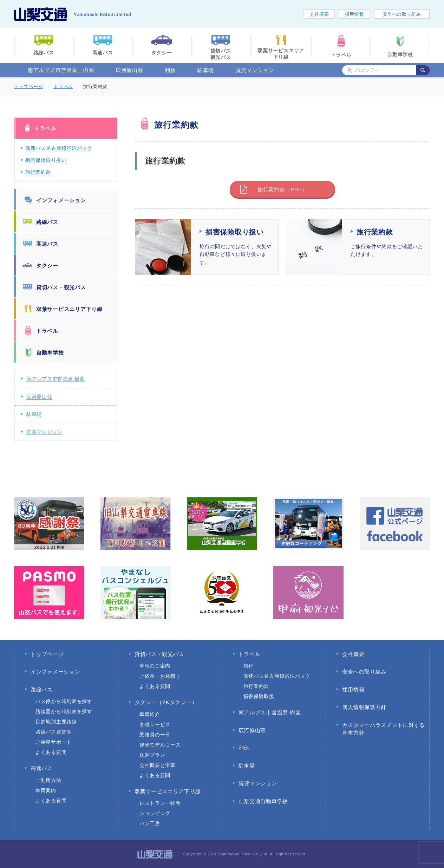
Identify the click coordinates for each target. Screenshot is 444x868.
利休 (170, 70)
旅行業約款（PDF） (282, 189)
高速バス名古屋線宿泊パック (59, 148)
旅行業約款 (38, 172)
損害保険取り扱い (46, 160)
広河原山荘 (129, 70)
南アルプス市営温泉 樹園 (61, 70)
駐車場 (206, 70)
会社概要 (319, 14)
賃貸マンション (255, 70)
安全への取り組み (402, 14)
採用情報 (355, 14)
